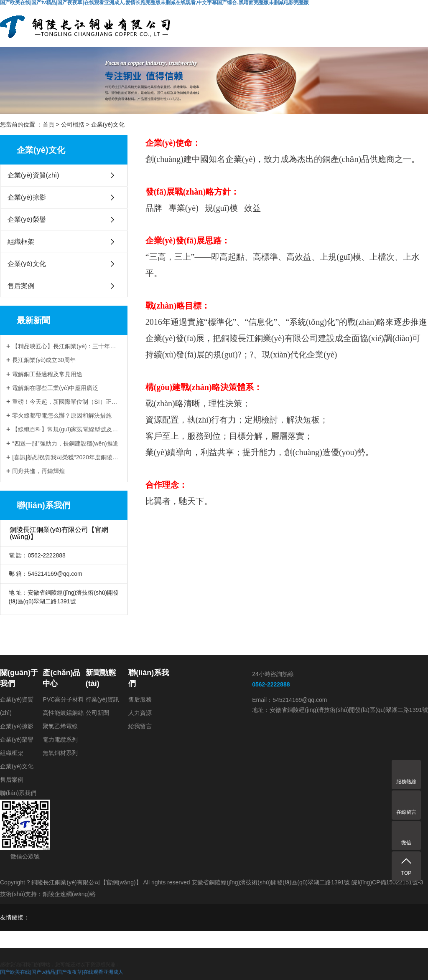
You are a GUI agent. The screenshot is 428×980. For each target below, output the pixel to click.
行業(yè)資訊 (102, 699)
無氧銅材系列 (60, 753)
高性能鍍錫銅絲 (63, 713)
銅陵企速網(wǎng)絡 (69, 894)
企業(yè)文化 (108, 124)
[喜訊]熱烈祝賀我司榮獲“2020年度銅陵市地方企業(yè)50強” (67, 457)
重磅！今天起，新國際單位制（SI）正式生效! (67, 402)
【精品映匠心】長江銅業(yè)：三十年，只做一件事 (67, 346)
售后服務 (140, 699)
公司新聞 (97, 713)
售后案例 (21, 286)
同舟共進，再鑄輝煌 (38, 471)
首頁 (48, 124)
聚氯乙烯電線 (60, 726)
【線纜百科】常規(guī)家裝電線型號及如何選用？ (67, 429)
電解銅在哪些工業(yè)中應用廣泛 (55, 388)
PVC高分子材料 (63, 699)
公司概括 (73, 124)
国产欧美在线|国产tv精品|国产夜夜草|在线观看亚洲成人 (62, 972)
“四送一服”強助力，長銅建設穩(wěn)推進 (65, 443)
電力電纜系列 (60, 739)
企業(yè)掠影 (27, 197)
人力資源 (140, 713)
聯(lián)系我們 (18, 793)
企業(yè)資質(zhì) (33, 175)
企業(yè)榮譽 (27, 219)
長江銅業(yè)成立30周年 (44, 360)
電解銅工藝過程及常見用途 (47, 374)
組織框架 (21, 242)
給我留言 (140, 726)
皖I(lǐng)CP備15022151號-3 (387, 882)
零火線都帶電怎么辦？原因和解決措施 (62, 415)
